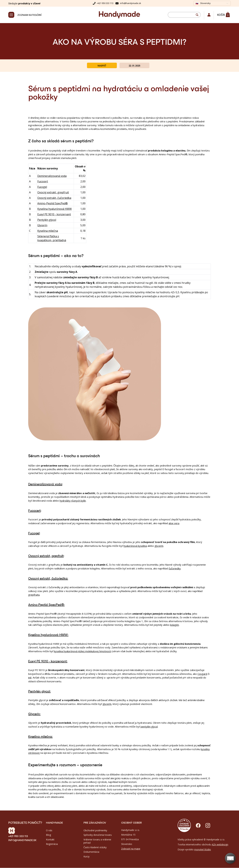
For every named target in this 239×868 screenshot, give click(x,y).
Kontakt (50, 840)
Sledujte (24, 3)
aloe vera (174, 524)
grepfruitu (34, 595)
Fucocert (43, 182)
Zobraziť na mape (131, 849)
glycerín (159, 546)
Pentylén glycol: (39, 691)
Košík (221, 15)
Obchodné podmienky (95, 831)
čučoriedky (175, 569)
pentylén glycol (149, 727)
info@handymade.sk (131, 3)
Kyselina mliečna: (40, 737)
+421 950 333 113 (105, 3)
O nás (49, 831)
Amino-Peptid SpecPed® (53, 204)
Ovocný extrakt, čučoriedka (54, 198)
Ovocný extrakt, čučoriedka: (48, 578)
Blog (48, 835)
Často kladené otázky (95, 847)
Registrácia (52, 844)
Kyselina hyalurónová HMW (55, 209)
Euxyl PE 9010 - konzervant (54, 215)
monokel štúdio (203, 850)
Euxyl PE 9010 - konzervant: (48, 661)
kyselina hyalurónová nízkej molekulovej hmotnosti (82, 652)
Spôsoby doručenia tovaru (98, 835)
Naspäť (102, 66)
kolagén (175, 625)
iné (30, 678)
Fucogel (42, 187)
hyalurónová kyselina (135, 546)
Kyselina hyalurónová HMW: (48, 635)
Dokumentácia (91, 852)
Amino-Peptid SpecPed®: (46, 605)
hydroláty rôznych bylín (73, 501)
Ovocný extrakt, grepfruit (53, 193)
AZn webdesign (220, 845)
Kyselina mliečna (48, 231)
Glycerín (42, 226)
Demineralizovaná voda (52, 176)
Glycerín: (34, 714)
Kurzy (86, 857)
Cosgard (202, 674)
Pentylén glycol (47, 220)
